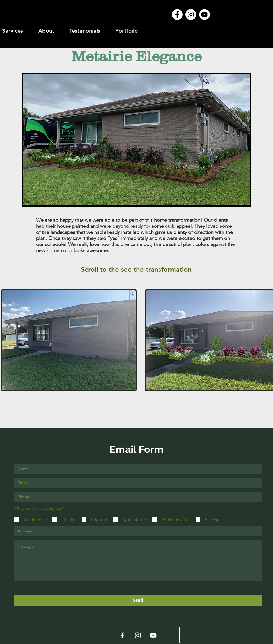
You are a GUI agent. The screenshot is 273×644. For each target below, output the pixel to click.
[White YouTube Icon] (153, 635)
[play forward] (266, 340)
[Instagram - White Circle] (191, 15)
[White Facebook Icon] (122, 635)
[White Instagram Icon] (138, 635)
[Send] (138, 600)
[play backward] (8, 340)
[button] (69, 340)
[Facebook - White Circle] (177, 15)
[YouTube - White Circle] (204, 15)
